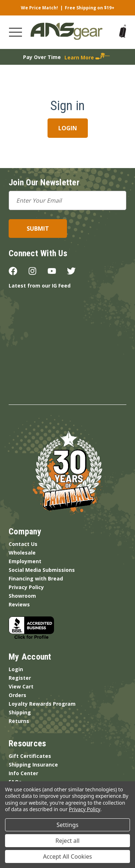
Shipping (20, 712)
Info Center (23, 773)
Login (16, 669)
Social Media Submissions (42, 570)
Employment (25, 561)
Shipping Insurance (33, 765)
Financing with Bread (36, 578)
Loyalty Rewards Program (42, 704)
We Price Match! (39, 8)
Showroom (22, 596)
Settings (67, 825)
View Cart (21, 686)
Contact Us (23, 544)
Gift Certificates (30, 756)
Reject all (67, 841)
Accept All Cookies (68, 856)
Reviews (19, 604)
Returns (19, 721)
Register (20, 678)
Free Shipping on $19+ (90, 8)
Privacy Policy (26, 587)
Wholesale (22, 553)
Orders (17, 695)
